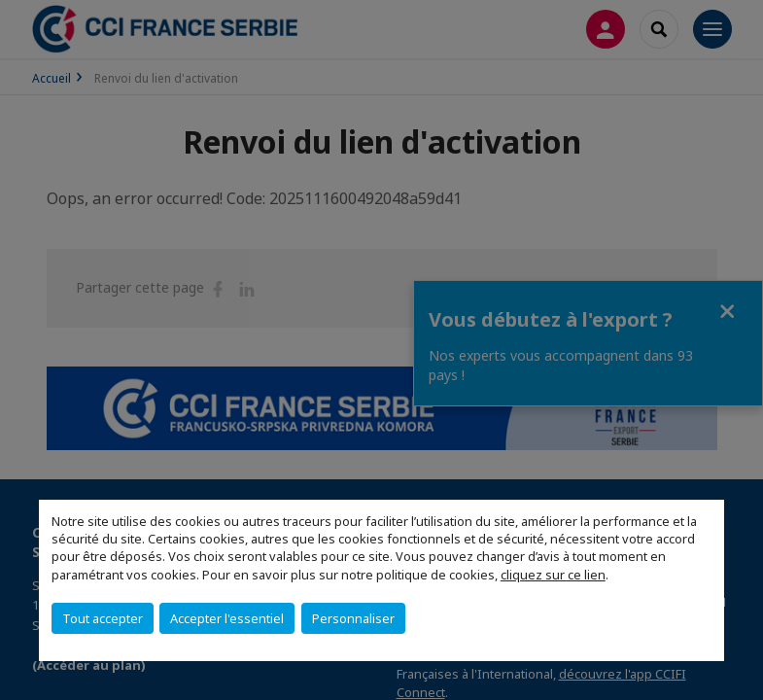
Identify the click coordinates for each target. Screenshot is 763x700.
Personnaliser (353, 618)
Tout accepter (103, 618)
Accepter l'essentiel (227, 618)
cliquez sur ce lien (553, 575)
